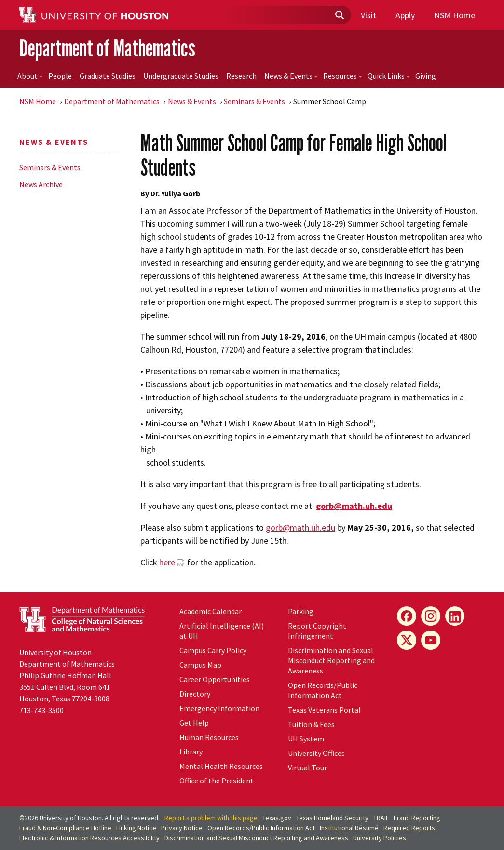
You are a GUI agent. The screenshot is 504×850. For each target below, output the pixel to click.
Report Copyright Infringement (317, 631)
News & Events (291, 76)
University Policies (380, 838)
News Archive (41, 184)
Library (191, 752)
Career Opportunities (215, 679)
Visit (368, 15)
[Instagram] (431, 616)
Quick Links (388, 76)
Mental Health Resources (221, 766)
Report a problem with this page (211, 818)
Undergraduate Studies (181, 76)
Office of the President (217, 781)
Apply (405, 15)
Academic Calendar (211, 611)
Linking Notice (136, 828)
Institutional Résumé (349, 828)
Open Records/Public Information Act (323, 690)
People (60, 76)
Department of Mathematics (107, 48)
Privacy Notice (182, 828)
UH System (306, 739)
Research (241, 76)
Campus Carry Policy (213, 650)
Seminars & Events (254, 101)
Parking (301, 611)
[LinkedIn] (455, 616)
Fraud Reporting (417, 818)
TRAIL (381, 818)
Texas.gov (277, 818)
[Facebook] (407, 616)
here (167, 562)
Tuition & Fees (311, 724)
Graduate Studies (108, 76)
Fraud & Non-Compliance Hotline (65, 828)
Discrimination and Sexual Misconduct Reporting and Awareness (331, 660)
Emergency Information (219, 708)
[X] (407, 640)
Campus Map (200, 665)
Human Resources (209, 737)
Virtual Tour (307, 768)
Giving (426, 76)
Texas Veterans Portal (324, 710)
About (30, 76)
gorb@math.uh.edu (300, 528)
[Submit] (339, 15)
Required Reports (409, 828)
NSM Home (455, 15)
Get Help (194, 723)
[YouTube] (431, 640)
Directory (195, 694)
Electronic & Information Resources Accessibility (89, 838)
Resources (342, 76)
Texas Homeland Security (332, 818)
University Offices (316, 753)
